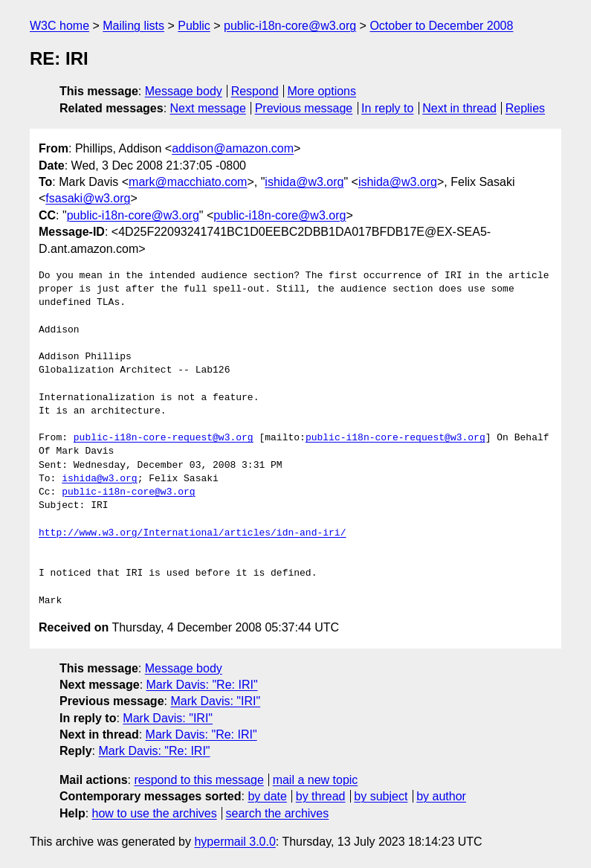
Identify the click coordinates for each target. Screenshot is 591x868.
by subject (381, 796)
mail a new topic (316, 780)
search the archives (278, 813)
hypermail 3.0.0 (235, 842)
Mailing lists (133, 26)
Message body (184, 91)
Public (194, 26)
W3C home (59, 26)
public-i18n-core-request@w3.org (164, 438)
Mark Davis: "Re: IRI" (202, 685)
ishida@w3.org (304, 182)
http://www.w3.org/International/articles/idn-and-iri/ (192, 533)
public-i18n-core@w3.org (290, 26)
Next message (208, 108)
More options (322, 91)
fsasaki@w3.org (88, 198)
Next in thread (459, 108)
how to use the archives (155, 813)
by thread (321, 796)
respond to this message (198, 780)
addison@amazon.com (233, 148)
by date (267, 796)
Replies (525, 108)
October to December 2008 (441, 26)
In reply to (387, 108)
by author (441, 796)
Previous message (304, 108)
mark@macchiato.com (188, 182)
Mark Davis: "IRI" (215, 701)
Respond (255, 91)
